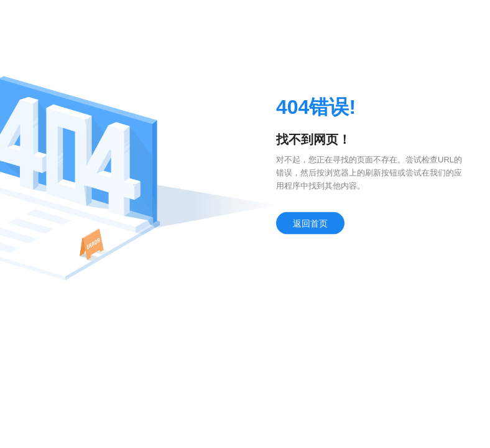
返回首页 (310, 225)
